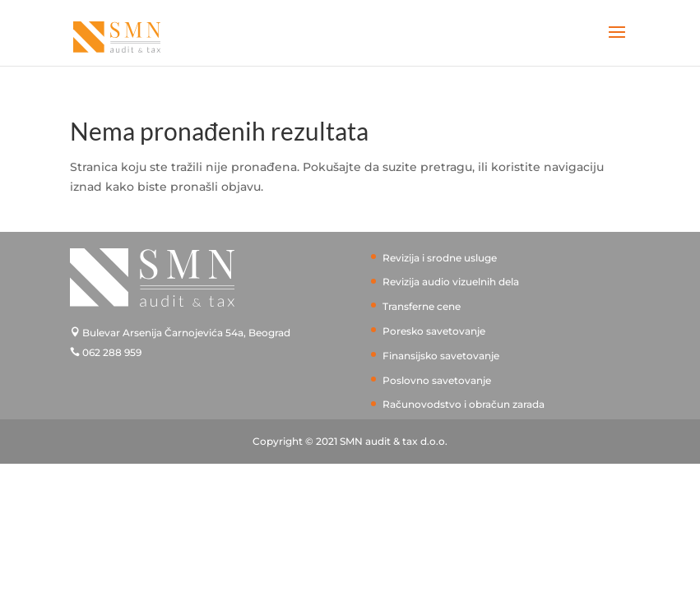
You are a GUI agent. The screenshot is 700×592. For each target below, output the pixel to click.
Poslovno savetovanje (437, 380)
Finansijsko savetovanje (441, 356)
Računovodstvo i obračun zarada (464, 404)
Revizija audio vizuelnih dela (451, 282)
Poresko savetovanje (434, 331)
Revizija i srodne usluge (440, 258)
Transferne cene (422, 306)
